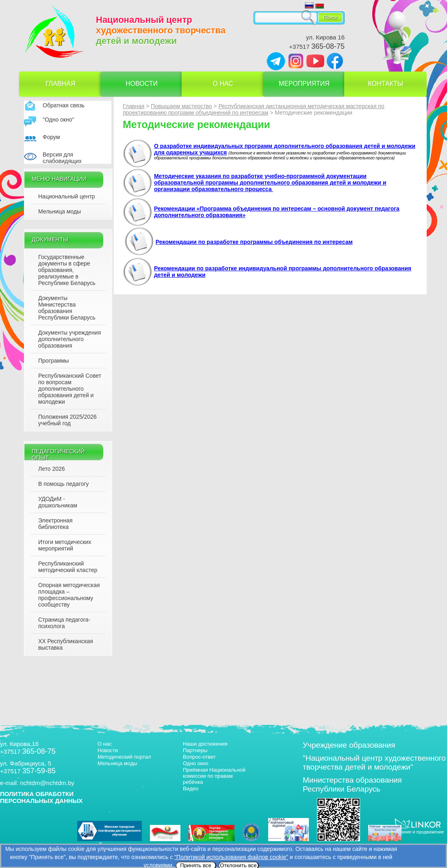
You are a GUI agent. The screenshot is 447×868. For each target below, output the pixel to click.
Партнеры (195, 750)
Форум (51, 137)
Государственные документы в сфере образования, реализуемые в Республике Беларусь (67, 270)
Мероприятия (304, 84)
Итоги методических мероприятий (65, 545)
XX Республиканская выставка (66, 644)
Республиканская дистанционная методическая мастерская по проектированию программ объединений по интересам (254, 109)
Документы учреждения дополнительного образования (69, 339)
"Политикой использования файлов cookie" (231, 857)
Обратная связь (64, 105)
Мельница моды (60, 211)
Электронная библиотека (55, 524)
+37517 (317, 47)
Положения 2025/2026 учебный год (67, 420)
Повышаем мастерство (181, 106)
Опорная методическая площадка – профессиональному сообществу (69, 595)
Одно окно (196, 763)
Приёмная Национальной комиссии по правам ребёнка (214, 776)
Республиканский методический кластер (68, 567)
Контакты (385, 84)
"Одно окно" (59, 120)
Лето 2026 (52, 469)
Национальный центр (67, 196)
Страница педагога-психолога (64, 623)
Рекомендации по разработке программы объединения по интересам (254, 242)
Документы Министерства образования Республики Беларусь (67, 308)
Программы (54, 361)
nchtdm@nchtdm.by (47, 783)
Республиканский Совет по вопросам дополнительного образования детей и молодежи (70, 389)
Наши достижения (205, 744)
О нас (223, 84)
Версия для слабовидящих (62, 158)
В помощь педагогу (63, 484)
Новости (142, 84)
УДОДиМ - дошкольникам (58, 502)
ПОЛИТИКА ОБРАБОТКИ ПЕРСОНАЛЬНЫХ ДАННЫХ (41, 797)
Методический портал (124, 757)
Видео (191, 789)
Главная (60, 84)
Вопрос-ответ (199, 757)
